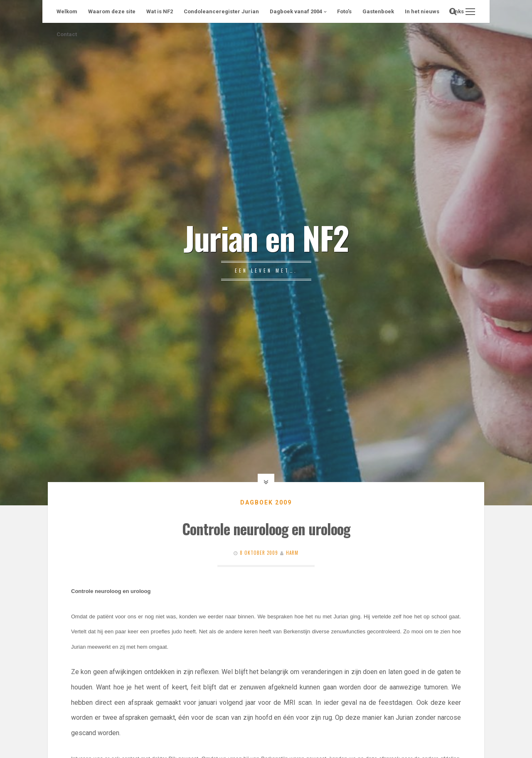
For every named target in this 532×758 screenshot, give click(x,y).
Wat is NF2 (160, 11)
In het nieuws (422, 11)
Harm (292, 553)
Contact (67, 34)
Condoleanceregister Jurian (221, 11)
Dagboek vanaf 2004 (296, 11)
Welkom (67, 11)
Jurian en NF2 (266, 237)
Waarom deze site (112, 11)
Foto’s (344, 11)
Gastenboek (378, 11)
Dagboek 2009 (266, 502)
